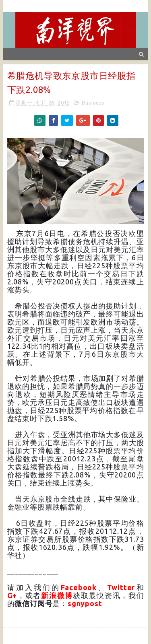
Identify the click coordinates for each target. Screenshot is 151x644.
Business (93, 103)
